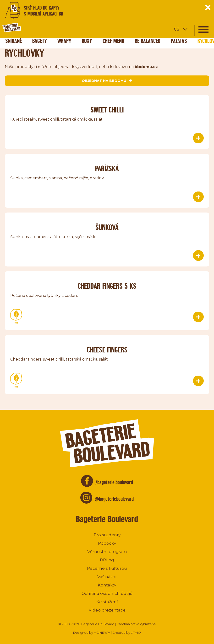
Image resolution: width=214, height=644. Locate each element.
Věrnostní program (107, 552)
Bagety (40, 41)
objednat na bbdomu (107, 81)
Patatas (179, 41)
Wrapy (64, 41)
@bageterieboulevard (114, 499)
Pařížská (107, 168)
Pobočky (107, 543)
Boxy (87, 41)
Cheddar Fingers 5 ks (107, 286)
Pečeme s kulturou (107, 568)
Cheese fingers (107, 350)
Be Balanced (148, 41)
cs (177, 29)
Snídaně (14, 41)
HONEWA (102, 633)
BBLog (107, 560)
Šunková (107, 227)
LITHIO (136, 633)
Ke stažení (107, 602)
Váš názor (107, 577)
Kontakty (107, 585)
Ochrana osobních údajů (107, 593)
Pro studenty (107, 535)
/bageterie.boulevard (114, 482)
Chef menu (113, 41)
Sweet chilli (107, 110)
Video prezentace (107, 610)
